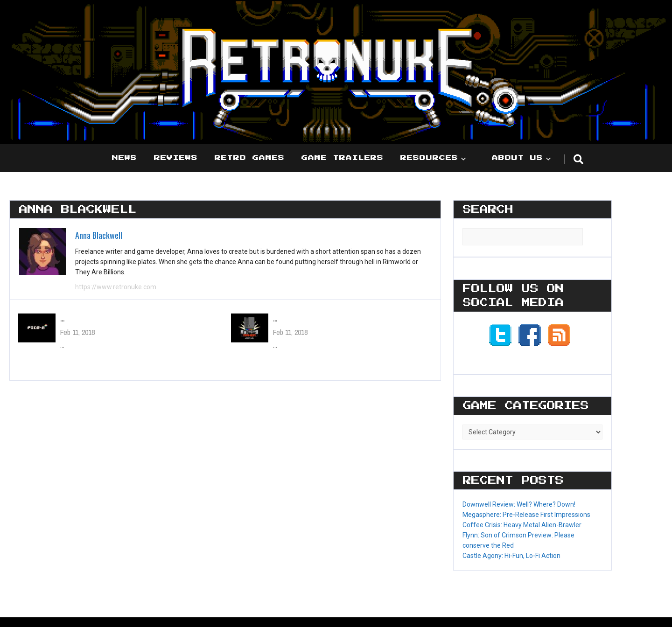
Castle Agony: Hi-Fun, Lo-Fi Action (511, 556)
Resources (429, 158)
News (125, 158)
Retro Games (250, 158)
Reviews (176, 158)
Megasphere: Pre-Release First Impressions (526, 515)
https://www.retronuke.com (116, 287)
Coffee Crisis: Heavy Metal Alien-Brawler (522, 525)
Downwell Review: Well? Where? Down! (519, 504)
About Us (518, 158)
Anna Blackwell (99, 235)
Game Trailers (343, 158)
